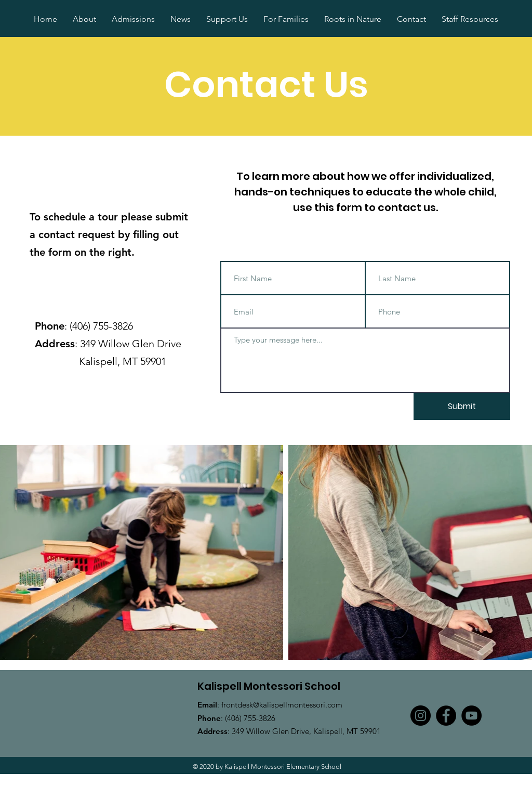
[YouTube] (471, 716)
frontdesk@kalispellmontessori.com (282, 705)
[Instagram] (421, 716)
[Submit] (462, 407)
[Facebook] (446, 716)
